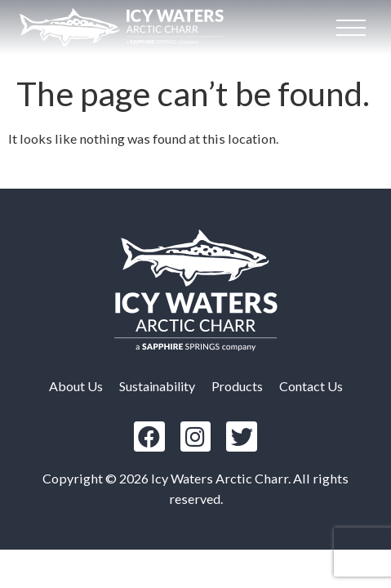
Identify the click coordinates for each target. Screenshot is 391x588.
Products (237, 386)
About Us (76, 386)
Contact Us (311, 386)
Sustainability (157, 386)
